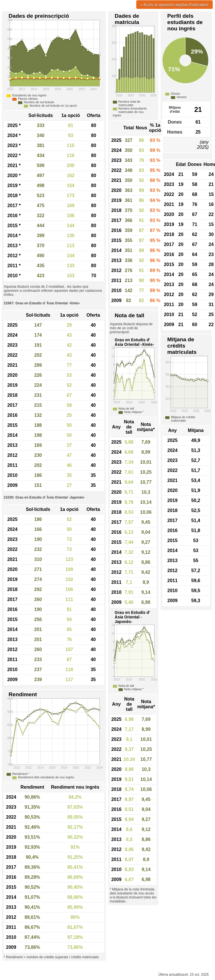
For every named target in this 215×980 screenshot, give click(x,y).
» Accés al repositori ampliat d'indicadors (175, 5)
